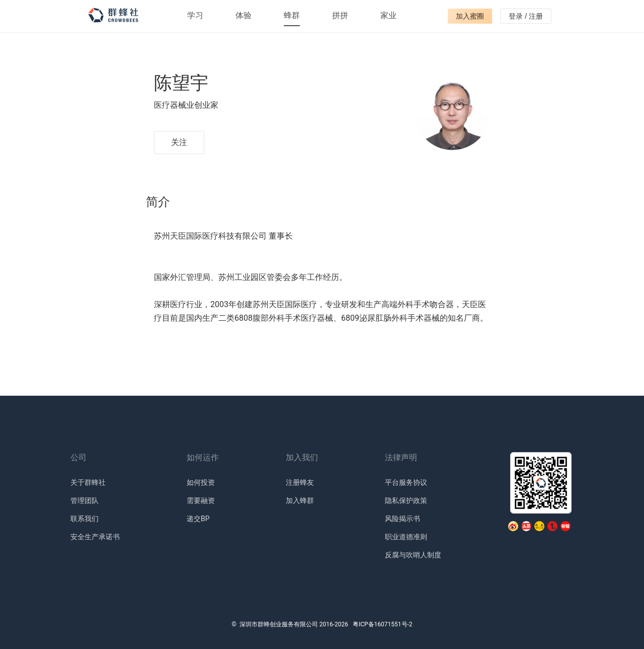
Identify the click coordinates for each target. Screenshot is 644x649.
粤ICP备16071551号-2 (383, 624)
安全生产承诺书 (95, 537)
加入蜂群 (300, 500)
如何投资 (201, 482)
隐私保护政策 (406, 500)
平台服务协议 (406, 482)
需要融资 (201, 500)
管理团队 (85, 500)
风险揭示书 (403, 519)
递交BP (198, 519)
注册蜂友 (300, 482)
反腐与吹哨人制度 (413, 555)
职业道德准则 (406, 537)
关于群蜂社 (88, 482)
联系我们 (85, 519)
